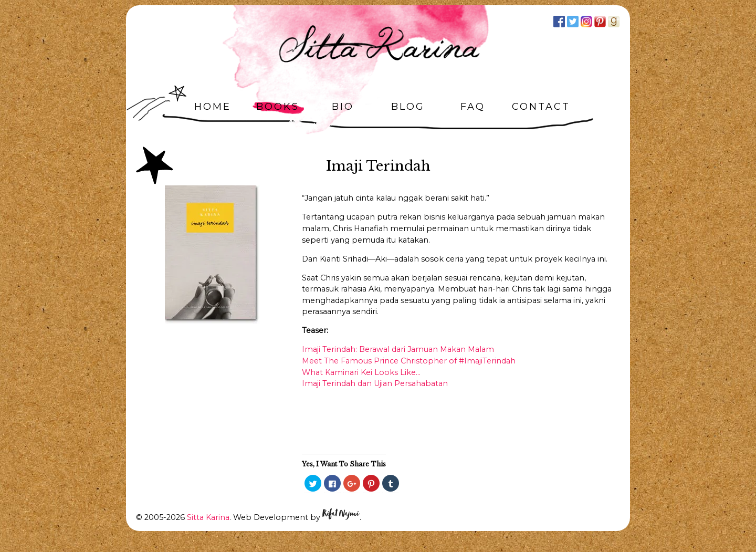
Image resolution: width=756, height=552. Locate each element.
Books (278, 107)
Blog (408, 107)
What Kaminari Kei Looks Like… (361, 372)
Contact (541, 107)
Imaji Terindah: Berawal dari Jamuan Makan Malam (398, 349)
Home (213, 107)
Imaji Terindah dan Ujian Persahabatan (375, 383)
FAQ (473, 107)
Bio (343, 107)
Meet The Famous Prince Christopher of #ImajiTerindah (409, 361)
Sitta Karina (208, 517)
